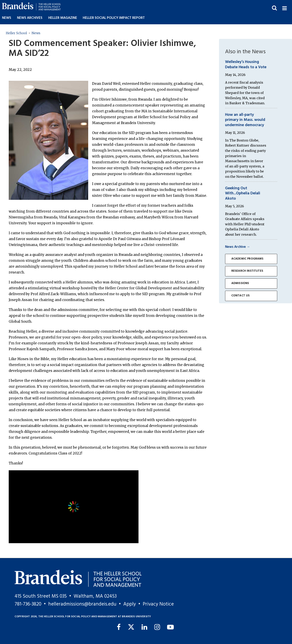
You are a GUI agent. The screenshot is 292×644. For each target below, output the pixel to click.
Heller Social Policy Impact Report (114, 18)
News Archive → (238, 247)
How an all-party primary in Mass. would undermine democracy (245, 120)
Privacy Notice (158, 604)
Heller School (16, 33)
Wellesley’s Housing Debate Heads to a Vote (246, 64)
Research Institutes (247, 271)
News (7, 18)
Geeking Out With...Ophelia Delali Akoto (243, 193)
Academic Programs (247, 259)
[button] (284, 8)
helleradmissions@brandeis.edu (82, 604)
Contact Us (241, 296)
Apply (130, 604)
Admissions (240, 283)
